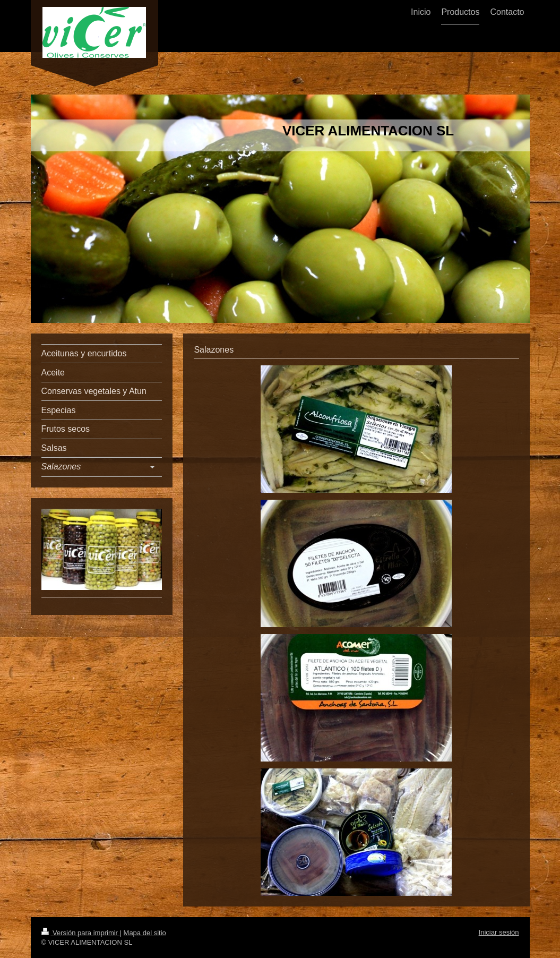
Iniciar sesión (499, 932)
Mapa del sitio (145, 933)
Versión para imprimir (81, 933)
